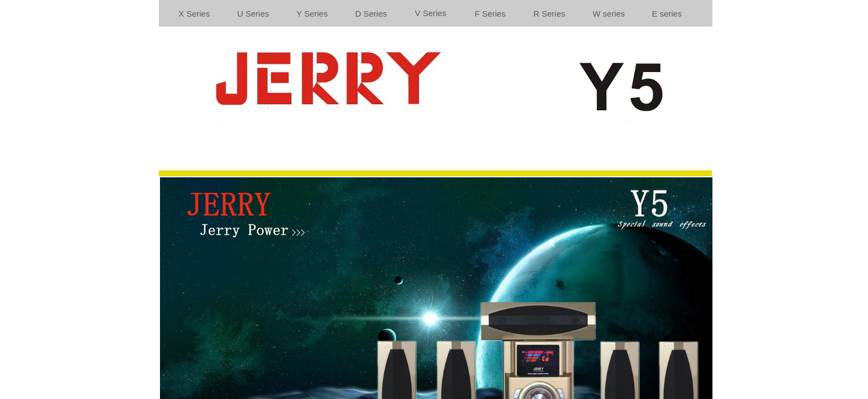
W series (609, 14)
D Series (371, 14)
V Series (431, 13)
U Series (254, 14)
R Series (550, 14)
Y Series (312, 14)
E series (667, 14)
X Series (195, 14)
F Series (490, 14)
